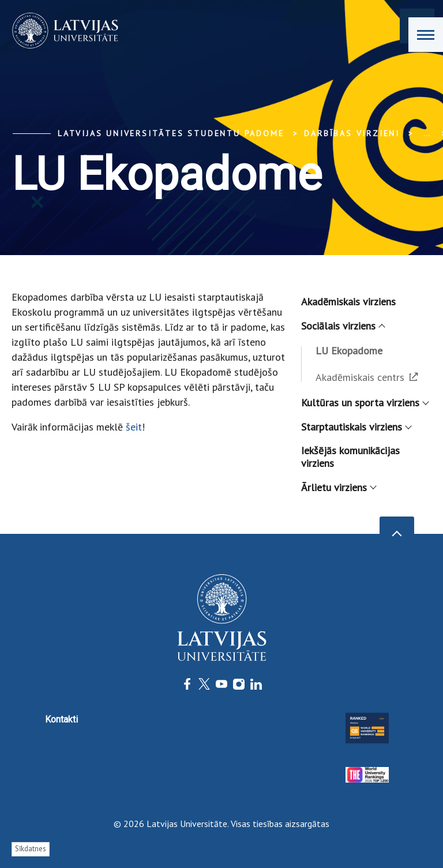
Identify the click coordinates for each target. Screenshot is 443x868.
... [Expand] (427, 133)
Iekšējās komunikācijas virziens (350, 457)
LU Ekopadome (349, 351)
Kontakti (61, 719)
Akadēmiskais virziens (348, 302)
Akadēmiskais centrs (367, 377)
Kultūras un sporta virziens (365, 403)
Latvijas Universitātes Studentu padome (171, 133)
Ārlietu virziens (338, 487)
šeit (134, 427)
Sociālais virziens (343, 326)
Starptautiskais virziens (356, 427)
